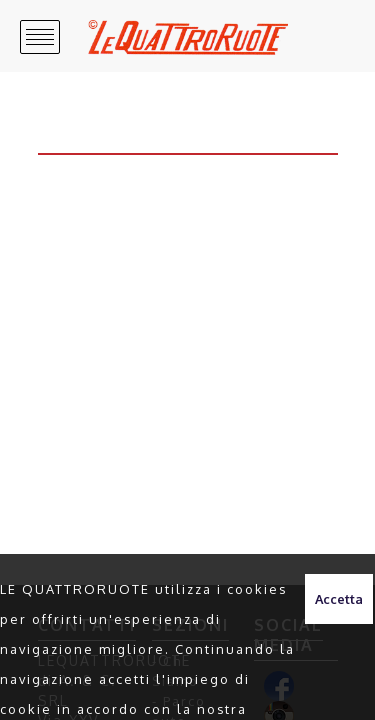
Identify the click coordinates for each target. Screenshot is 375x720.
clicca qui (251, 687)
